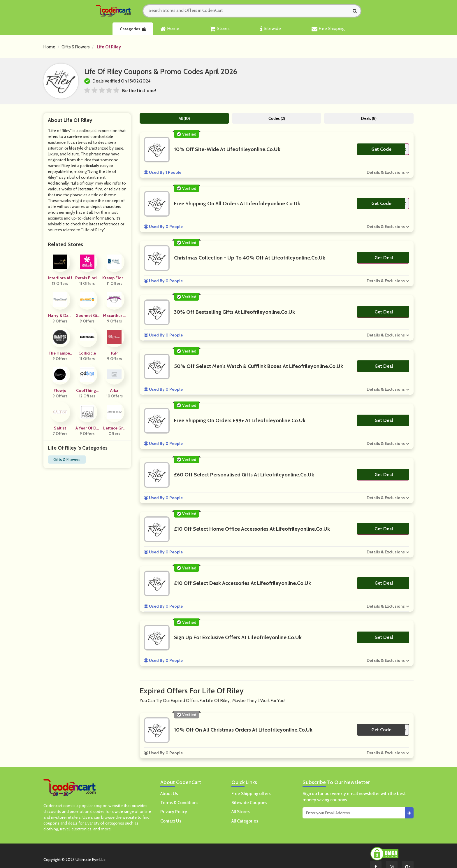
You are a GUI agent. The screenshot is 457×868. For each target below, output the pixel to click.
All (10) (184, 118)
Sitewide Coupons (249, 803)
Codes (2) (277, 118)
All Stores (241, 812)
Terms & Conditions (179, 803)
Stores (220, 29)
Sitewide (271, 29)
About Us (169, 794)
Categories (133, 29)
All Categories (245, 821)
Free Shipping (328, 29)
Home (170, 29)
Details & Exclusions (386, 172)
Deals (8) (369, 118)
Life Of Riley (109, 47)
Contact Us (171, 821)
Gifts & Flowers (76, 47)
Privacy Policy (174, 812)
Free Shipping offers (251, 794)
